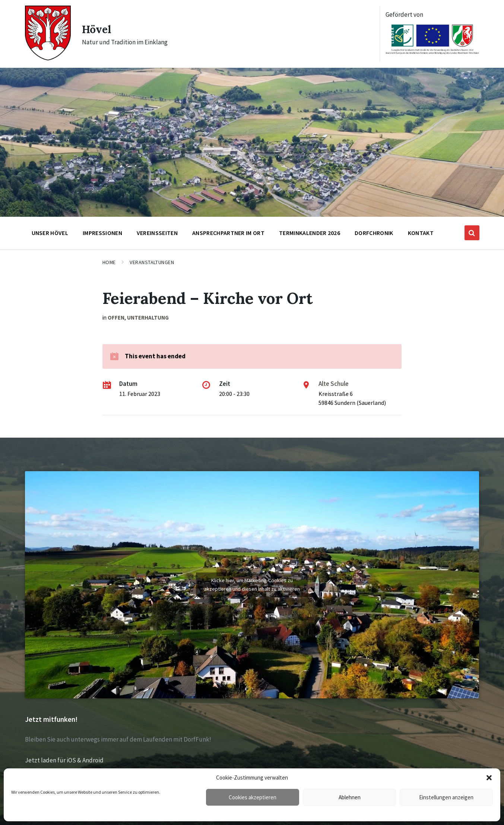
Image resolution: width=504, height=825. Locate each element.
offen (116, 318)
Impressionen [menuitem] (102, 233)
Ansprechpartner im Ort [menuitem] (228, 233)
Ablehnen (350, 797)
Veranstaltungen (152, 262)
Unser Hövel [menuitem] (50, 233)
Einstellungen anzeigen (446, 797)
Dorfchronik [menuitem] (374, 233)
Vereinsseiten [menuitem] (157, 233)
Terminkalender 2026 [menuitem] (310, 233)
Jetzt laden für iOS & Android (64, 760)
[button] (489, 778)
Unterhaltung (148, 318)
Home (109, 262)
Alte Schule (334, 384)
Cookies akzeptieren (253, 797)
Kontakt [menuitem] (421, 233)
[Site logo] (48, 58)
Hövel (98, 29)
